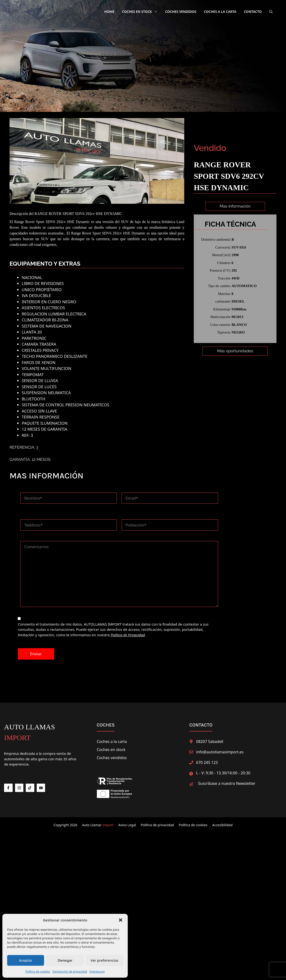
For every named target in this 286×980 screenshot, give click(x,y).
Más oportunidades (235, 370)
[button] (121, 920)
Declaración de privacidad (70, 972)
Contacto (253, 12)
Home (109, 12)
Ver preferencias (105, 960)
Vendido (210, 148)
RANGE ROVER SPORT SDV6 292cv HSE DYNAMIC (78, 211)
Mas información (235, 206)
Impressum (97, 972)
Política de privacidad (157, 822)
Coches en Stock (142, 12)
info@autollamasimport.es (220, 749)
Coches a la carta (220, 12)
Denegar (65, 960)
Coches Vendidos (181, 12)
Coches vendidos (112, 755)
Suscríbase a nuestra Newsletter (227, 781)
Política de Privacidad (128, 632)
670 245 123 (207, 760)
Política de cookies (38, 972)
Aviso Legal (127, 822)
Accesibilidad (222, 822)
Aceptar (26, 960)
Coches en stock (111, 747)
